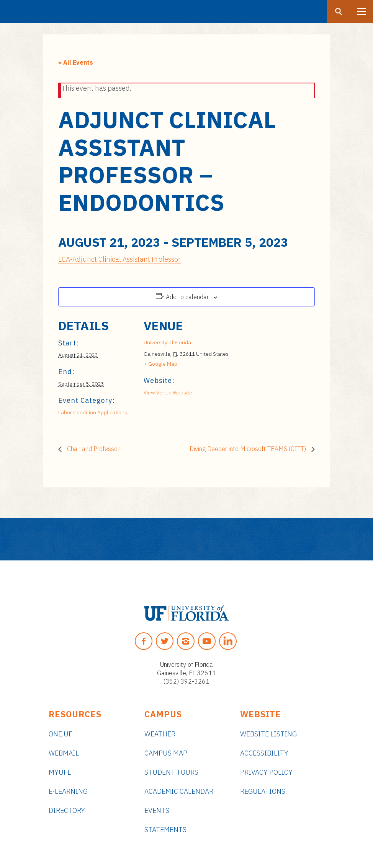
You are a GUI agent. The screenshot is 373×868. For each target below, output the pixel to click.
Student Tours (171, 772)
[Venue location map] (270, 372)
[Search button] (339, 11)
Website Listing (268, 734)
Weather (160, 734)
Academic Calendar (179, 791)
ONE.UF (61, 734)
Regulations (263, 791)
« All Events (76, 62)
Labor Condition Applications (93, 412)
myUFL (60, 772)
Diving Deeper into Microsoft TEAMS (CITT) (249, 449)
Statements (165, 830)
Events (157, 810)
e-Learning (68, 791)
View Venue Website (168, 392)
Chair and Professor (92, 449)
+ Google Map (160, 364)
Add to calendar (187, 297)
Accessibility (264, 753)
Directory (67, 810)
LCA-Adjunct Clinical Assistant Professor (119, 259)
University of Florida (167, 342)
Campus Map (166, 753)
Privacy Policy (266, 772)
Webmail (64, 753)
